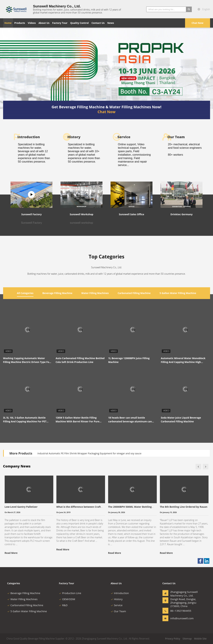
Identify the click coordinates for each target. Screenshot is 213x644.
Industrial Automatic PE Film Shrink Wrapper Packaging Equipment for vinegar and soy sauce (89, 453)
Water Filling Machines (22, 599)
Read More (11, 553)
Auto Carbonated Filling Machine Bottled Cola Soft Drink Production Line (80, 360)
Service (117, 605)
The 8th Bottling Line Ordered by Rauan (184, 507)
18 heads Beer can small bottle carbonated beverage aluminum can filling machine (130, 420)
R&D (63, 605)
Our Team (118, 611)
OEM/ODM (67, 599)
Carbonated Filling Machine (25, 605)
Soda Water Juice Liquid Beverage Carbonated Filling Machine (181, 420)
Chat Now (197, 23)
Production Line (70, 593)
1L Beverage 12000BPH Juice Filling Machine (129, 360)
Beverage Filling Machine (24, 593)
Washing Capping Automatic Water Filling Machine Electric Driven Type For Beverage (27, 360)
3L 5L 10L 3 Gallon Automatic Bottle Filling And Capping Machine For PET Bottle (25, 420)
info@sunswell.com (181, 618)
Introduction (120, 593)
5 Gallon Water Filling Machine (27, 611)
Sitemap (187, 639)
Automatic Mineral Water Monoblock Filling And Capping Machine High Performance (183, 360)
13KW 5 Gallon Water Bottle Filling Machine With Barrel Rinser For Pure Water (78, 420)
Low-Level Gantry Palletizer (21, 507)
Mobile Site (200, 639)
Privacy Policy (173, 639)
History (117, 599)
